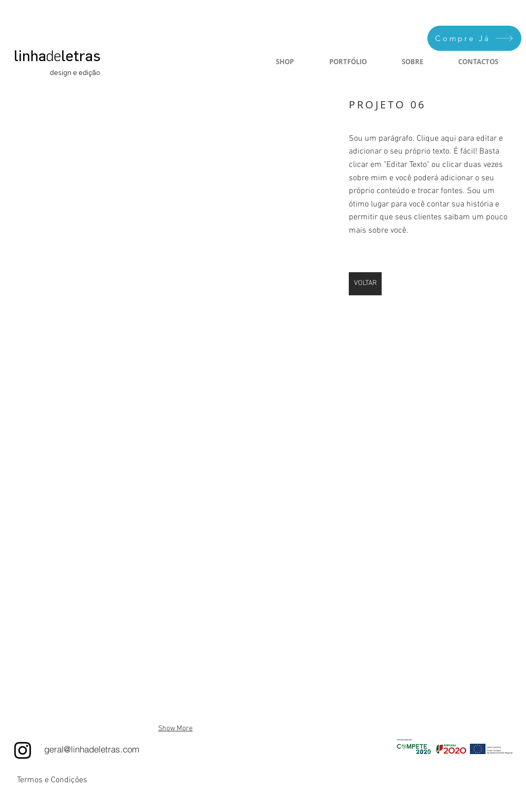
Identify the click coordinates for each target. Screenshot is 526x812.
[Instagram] (23, 750)
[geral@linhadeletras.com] (92, 749)
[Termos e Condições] (52, 780)
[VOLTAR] (365, 284)
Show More (175, 729)
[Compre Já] (474, 38)
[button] (175, 193)
